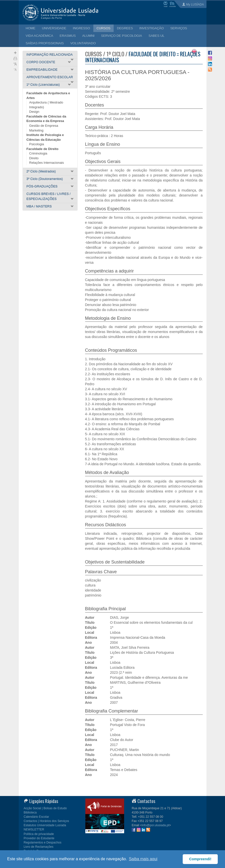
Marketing (36, 130)
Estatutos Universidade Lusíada (45, 825)
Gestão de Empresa (44, 126)
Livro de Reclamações (39, 847)
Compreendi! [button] (200, 859)
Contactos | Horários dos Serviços (46, 821)
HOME (31, 28)
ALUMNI (88, 36)
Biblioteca (30, 812)
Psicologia (37, 144)
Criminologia (38, 153)
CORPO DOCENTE (41, 62)
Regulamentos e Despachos (43, 842)
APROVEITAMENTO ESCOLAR (50, 77)
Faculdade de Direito (43, 149)
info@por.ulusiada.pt (156, 825)
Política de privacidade (39, 834)
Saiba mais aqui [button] (143, 859)
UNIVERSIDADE (54, 28)
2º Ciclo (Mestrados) (41, 171)
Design (34, 112)
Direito (34, 158)
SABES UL (157, 36)
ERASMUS (68, 36)
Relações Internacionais (47, 163)
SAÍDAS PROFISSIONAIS (45, 43)
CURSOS (104, 28)
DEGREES (125, 28)
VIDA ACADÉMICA (40, 36)
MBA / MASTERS (39, 206)
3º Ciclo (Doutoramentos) (45, 179)
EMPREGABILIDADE (42, 70)
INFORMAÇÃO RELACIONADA (50, 55)
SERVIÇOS (179, 28)
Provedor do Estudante (39, 838)
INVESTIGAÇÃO (152, 28)
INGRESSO (81, 28)
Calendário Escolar (36, 817)
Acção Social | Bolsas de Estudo (45, 808)
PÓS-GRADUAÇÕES (42, 186)
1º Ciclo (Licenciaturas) (43, 85)
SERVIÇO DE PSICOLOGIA (122, 36)
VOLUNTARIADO (83, 43)
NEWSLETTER (34, 829)
